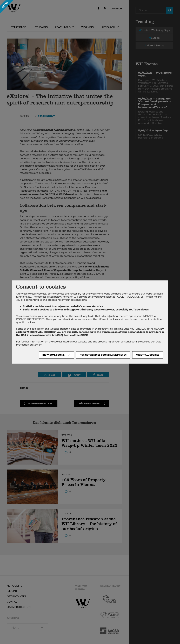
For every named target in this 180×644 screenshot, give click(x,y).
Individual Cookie (53, 355)
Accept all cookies (148, 355)
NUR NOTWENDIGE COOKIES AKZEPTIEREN (103, 355)
